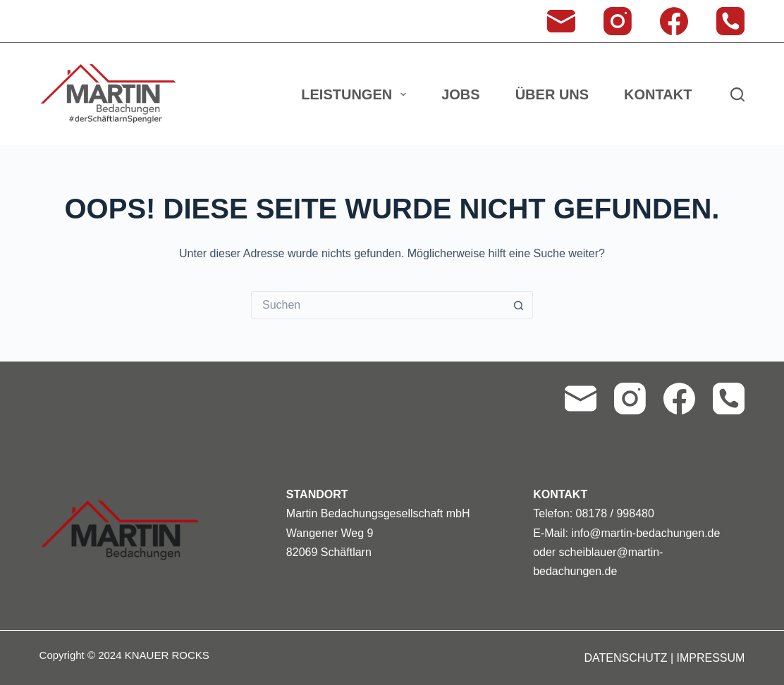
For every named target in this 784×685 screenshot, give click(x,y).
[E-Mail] (561, 21)
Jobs (460, 94)
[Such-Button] (519, 305)
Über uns (552, 94)
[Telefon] (730, 21)
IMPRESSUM (710, 658)
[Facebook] (674, 21)
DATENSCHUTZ (626, 658)
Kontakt (658, 94)
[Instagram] (618, 21)
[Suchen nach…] (378, 305)
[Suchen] (737, 94)
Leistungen (356, 94)
